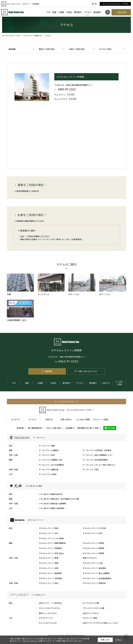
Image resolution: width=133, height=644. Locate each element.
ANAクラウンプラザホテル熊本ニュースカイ (100, 623)
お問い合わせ (66, 419)
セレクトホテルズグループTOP (115, 4)
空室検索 (47, 371)
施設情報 (12, 49)
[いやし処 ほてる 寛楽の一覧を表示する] (67, 486)
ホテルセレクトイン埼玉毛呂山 (51, 553)
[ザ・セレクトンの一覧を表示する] (67, 438)
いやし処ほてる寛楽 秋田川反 (51, 494)
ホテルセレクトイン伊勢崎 (93, 548)
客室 (54, 12)
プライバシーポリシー (30, 641)
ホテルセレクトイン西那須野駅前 (52, 543)
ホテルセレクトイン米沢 (92, 533)
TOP (48, 12)
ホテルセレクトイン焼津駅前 (94, 568)
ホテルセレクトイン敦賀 (49, 558)
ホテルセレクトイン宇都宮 (93, 543)
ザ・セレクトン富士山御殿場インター (98, 455)
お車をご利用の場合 (77, 49)
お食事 (61, 12)
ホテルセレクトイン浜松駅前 (50, 578)
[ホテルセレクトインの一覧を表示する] (67, 520)
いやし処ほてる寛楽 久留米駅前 (52, 508)
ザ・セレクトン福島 (47, 446)
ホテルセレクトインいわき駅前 (51, 538)
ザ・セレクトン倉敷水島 (49, 469)
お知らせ (106, 383)
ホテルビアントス (46, 618)
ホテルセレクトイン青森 (49, 528)
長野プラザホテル (90, 558)
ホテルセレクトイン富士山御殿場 (96, 573)
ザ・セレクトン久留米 (48, 474)
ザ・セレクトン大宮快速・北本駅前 (97, 450)
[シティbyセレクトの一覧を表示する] (67, 595)
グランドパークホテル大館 (93, 608)
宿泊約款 (20, 428)
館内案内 (78, 12)
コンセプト (15, 419)
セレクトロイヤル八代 (48, 623)
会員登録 (36, 4)
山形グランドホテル (91, 613)
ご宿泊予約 (121, 12)
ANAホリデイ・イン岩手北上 (50, 603)
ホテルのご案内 (105, 49)
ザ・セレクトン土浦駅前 (49, 450)
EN (96, 4)
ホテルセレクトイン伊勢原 (93, 553)
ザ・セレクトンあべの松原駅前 (51, 465)
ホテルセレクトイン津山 (49, 583)
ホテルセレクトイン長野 (49, 563)
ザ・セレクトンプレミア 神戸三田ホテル (99, 465)
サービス (32, 419)
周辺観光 (97, 12)
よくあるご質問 (119, 383)
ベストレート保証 (100, 419)
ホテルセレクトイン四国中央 (94, 583)
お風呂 (69, 12)
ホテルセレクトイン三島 (92, 563)
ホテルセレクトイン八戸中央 (94, 528)
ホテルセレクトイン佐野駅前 (50, 548)
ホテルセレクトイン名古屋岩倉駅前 (97, 578)
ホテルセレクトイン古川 (49, 533)
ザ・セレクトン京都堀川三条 (50, 460)
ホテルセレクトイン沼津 (49, 568)
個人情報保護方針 (35, 428)
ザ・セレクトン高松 (91, 469)
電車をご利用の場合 (47, 49)
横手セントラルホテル (48, 613)
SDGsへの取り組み (54, 428)
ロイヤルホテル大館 (91, 603)
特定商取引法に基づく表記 (88, 428)
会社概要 (69, 428)
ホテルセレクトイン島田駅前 (50, 573)
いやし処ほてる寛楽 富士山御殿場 (52, 503)
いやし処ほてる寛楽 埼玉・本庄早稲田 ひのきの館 (59, 499)
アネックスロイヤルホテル (50, 608)
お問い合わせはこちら (86, 371)
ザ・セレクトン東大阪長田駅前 (95, 460)
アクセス (88, 12)
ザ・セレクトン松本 (47, 455)
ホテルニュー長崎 (90, 618)
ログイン (26, 4)
